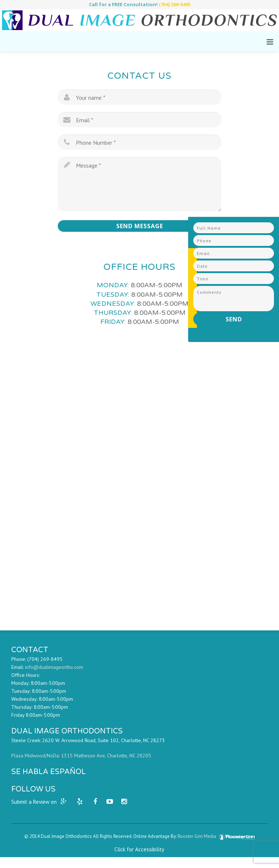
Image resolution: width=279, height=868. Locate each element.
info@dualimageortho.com (54, 667)
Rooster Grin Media (216, 836)
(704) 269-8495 (175, 4)
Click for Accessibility (139, 849)
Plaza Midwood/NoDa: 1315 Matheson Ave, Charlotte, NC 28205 (81, 756)
